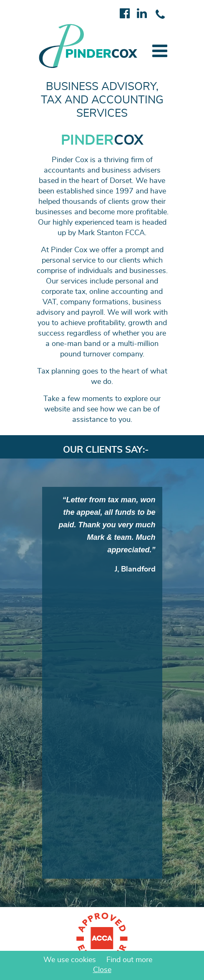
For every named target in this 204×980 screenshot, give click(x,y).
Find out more (129, 960)
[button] (160, 51)
